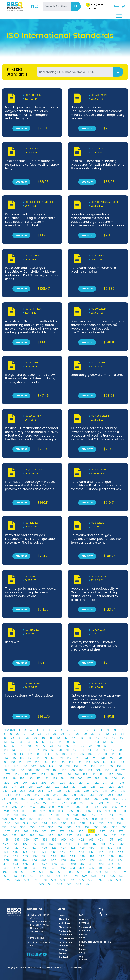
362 (87, 827)
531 (45, 880)
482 (92, 864)
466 (63, 860)
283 (119, 803)
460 (6, 860)
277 (64, 803)
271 (9, 803)
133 (37, 762)
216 (5, 787)
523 (94, 876)
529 (27, 880)
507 (80, 872)
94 (90, 750)
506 (70, 872)
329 (32, 819)
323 (102, 815)
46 (90, 738)
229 (121, 787)
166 (73, 770)
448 (16, 856)
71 (36, 746)
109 (90, 754)
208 (63, 783)
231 (14, 791)
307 (89, 811)
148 (42, 766)
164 (55, 770)
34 (122, 734)
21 (25, 734)
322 (93, 815)
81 (113, 746)
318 (58, 815)
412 (51, 844)
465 (54, 860)
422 (16, 848)
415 (77, 844)
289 (51, 807)
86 (29, 750)
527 (8, 880)
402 (81, 840)
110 (98, 754)
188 (14, 779)
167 (81, 770)
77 (83, 746)
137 (71, 762)
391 (106, 836)
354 (13, 827)
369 (26, 831)
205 (35, 783)
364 (105, 827)
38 (28, 738)
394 (8, 840)
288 (42, 807)
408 (15, 844)
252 (83, 795)
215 (122, 783)
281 (101, 803)
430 (92, 848)
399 (54, 840)
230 (5, 791)
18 (4, 734)
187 (5, 779)
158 (5, 770)
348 (82, 823)
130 (13, 762)
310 (116, 811)
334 (76, 819)
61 (82, 742)
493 (72, 868)
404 (101, 840)
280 (92, 803)
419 (112, 844)
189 (22, 779)
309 (107, 811)
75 (67, 746)
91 (68, 750)
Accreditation (66, 938)
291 (69, 807)
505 (61, 872)
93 (82, 750)
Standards (65, 927)
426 (54, 848)
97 (113, 750)
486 (7, 868)
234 (41, 791)
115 (14, 758)
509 (98, 872)
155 (102, 766)
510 (107, 872)
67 (6, 746)
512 (124, 872)
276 (55, 803)
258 (14, 799)
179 (60, 774)
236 (59, 791)
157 (119, 766)
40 (43, 738)
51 (6, 742)
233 (32, 791)
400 (63, 840)
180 (69, 774)
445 (111, 852)
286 (24, 807)
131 (21, 762)
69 (21, 746)
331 (50, 819)
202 (7, 783)
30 (93, 734)
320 (75, 815)
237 (68, 791)
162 (38, 770)
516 (32, 876)
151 (68, 766)
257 (4, 799)
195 (72, 779)
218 (22, 787)
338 (113, 819)
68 (14, 746)
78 (90, 746)
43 (66, 738)
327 (14, 819)
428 (73, 848)
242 (114, 791)
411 (42, 844)
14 (101, 730)
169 (99, 770)
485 (120, 864)
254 (101, 795)
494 (82, 868)
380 (5, 836)
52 (13, 742)
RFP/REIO (84, 923)
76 (75, 746)
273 (27, 803)
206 (44, 783)
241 (105, 791)
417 (94, 844)
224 (75, 787)
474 (15, 864)
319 (67, 815)
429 (82, 848)
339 (122, 819)
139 (88, 762)
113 (121, 754)
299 (16, 811)
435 (15, 852)
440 (63, 852)
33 (115, 734)
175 (26, 774)
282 (110, 803)
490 (45, 868)
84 (14, 750)
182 (85, 774)
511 (116, 872)
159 (13, 770)
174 (17, 774)
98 (120, 750)
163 (47, 770)
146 (25, 766)
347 (73, 823)
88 (45, 750)
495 (91, 868)
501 (23, 872)
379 (121, 831)
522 (84, 876)
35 (5, 738)
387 (69, 836)
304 (61, 811)
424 (35, 848)
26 (63, 734)
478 (54, 864)
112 (113, 754)
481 (82, 864)
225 (84, 787)
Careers (83, 919)
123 (77, 758)
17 (122, 730)
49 (114, 738)
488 (26, 868)
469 (92, 860)
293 (87, 807)
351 (110, 823)
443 (91, 852)
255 (111, 795)
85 (22, 750)
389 (88, 836)
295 (105, 807)
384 (41, 836)
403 (91, 840)
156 (111, 766)
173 (8, 774)
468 (83, 860)
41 (51, 738)
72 (44, 746)
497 (110, 868)
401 (72, 840)
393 (123, 836)
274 (36, 803)
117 (30, 758)
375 (81, 831)
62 (89, 742)
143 (122, 762)
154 (93, 766)
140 (96, 762)
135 (54, 762)
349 (92, 823)
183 (94, 774)
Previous (9, 730)
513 (6, 876)
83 (6, 750)
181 (77, 774)
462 (25, 860)
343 (35, 823)
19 (11, 734)
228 (112, 787)
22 (32, 734)
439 (53, 852)
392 (114, 836)
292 (78, 807)
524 (103, 876)
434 (6, 852)
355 (23, 827)
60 (75, 742)
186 (120, 774)
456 (92, 856)
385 (51, 836)
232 (23, 791)
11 (81, 730)
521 (76, 876)
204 (25, 783)
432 (110, 848)
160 (22, 770)
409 (25, 844)
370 (35, 831)
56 (44, 742)
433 (119, 848)
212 (97, 783)
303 (52, 811)
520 (67, 876)
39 (35, 738)
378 (112, 831)
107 (73, 754)
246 (27, 795)
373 (62, 831)
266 (87, 799)
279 (83, 803)
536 (91, 880)
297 (124, 807)
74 (59, 746)
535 (81, 880)
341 (17, 823)
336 (95, 819)
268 (106, 799)
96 (105, 750)
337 (104, 819)
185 (111, 774)
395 (17, 840)
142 (113, 762)
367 (8, 831)
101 (22, 754)
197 (89, 779)
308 (98, 811)
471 (111, 860)
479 (64, 864)
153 (85, 766)
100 (14, 754)
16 (115, 730)
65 (113, 742)
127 (111, 758)
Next (89, 884)
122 (69, 758)
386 (60, 836)
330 (41, 819)
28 (78, 734)
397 (36, 840)
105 (56, 754)
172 (123, 770)
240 (96, 791)
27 (70, 734)
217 (14, 787)
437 (34, 852)
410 (34, 844)
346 (63, 823)
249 (56, 795)
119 (45, 758)
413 (59, 844)
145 (16, 766)
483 (101, 864)
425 (44, 848)
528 (17, 880)
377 (102, 831)
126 (103, 758)
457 (101, 856)
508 (89, 872)
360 (69, 827)
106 (64, 754)
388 (79, 836)
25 (55, 734)
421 (7, 848)
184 (102, 774)
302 (42, 811)
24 (47, 734)
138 (80, 762)
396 (26, 840)
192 (47, 779)
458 (111, 856)
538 (109, 880)
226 (93, 787)
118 (37, 758)
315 (33, 815)
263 (59, 799)
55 (36, 742)
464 (44, 860)
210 (81, 783)
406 (120, 840)
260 (32, 799)
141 (105, 762)
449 (25, 856)
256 (120, 795)
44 (74, 738)
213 (105, 783)
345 (54, 823)
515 (23, 876)
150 (60, 766)
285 (14, 807)
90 (60, 750)
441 (72, 852)
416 (86, 844)
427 (63, 848)
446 (121, 852)
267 (96, 799)
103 (38, 754)
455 (82, 856)
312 (8, 815)
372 (53, 831)
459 (121, 856)
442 (81, 852)
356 (32, 827)
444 (101, 852)
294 (96, 807)
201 (123, 779)
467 (73, 860)
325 (120, 815)
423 (25, 848)
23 (40, 734)
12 (87, 730)
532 (53, 880)
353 (4, 827)
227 (102, 787)
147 (34, 766)
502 (32, 872)
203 (16, 783)
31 (100, 734)
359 (60, 827)
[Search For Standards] (57, 6)
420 (121, 844)
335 (85, 819)
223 (66, 787)
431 (101, 848)
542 (59, 884)
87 (37, 750)
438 (44, 852)
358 (51, 827)
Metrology (64, 923)
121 (61, 758)
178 (52, 774)
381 (14, 836)
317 (50, 815)
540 (41, 884)
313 (16, 815)
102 (30, 754)
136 (63, 762)
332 (58, 819)
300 (25, 811)
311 (124, 811)
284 (5, 807)
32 (107, 734)
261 (41, 799)
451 (44, 856)
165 (64, 770)
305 (70, 811)
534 (72, 880)
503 (42, 872)
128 (120, 758)
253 (92, 795)
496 (101, 868)
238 (77, 791)
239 (86, 791)
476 (35, 864)
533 (63, 880)
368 (17, 831)
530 (36, 880)
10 (74, 730)
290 (61, 807)
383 (32, 836)
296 (114, 807)
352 (119, 823)
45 (82, 738)
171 (115, 770)
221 (48, 787)
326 (4, 819)
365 (115, 827)
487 (16, 868)
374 (71, 831)
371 (44, 831)
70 (29, 746)
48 (106, 738)
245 (18, 795)
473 (6, 864)
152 (76, 766)
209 (72, 783)
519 (58, 876)
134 (46, 762)
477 (44, 864)
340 (8, 823)
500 (14, 872)
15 (108, 730)
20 (18, 734)
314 (24, 815)
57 (52, 742)
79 (98, 746)
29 (85, 734)
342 (26, 823)
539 (118, 880)
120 (53, 758)
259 (23, 799)
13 (94, 730)
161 (30, 770)
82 (120, 746)
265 (78, 799)
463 (34, 860)
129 (4, 762)
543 (69, 884)
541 (50, 884)
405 (110, 840)
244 (8, 795)
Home (62, 915)
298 (7, 811)
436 (25, 852)
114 (6, 758)
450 (35, 856)
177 (43, 774)
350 (101, 823)
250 (65, 795)
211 (89, 783)
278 (74, 803)
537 (100, 880)
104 (47, 754)
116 (22, 758)
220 (39, 787)
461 (16, 860)
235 (50, 791)
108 (82, 754)
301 (34, 811)
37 (20, 738)
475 (25, 864)
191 (39, 779)
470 (102, 860)
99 (6, 754)
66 (121, 742)
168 (90, 770)
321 (84, 815)
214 (113, 783)
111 (106, 754)
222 (57, 787)
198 (97, 779)
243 (123, 791)
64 (105, 742)
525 (112, 876)
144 (7, 766)
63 (97, 742)
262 (50, 799)
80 (106, 746)
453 (63, 856)
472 (120, 860)
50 (121, 738)
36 (13, 738)
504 (51, 872)
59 (67, 742)
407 (6, 844)
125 (94, 758)
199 (106, 779)
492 (63, 868)
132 (29, 762)
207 (53, 783)
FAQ (81, 915)
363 (96, 827)
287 (33, 807)
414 (68, 844)
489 (36, 868)
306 (80, 811)
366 (124, 827)
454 (72, 856)
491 (54, 868)
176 (34, 774)
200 (115, 779)
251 (74, 795)
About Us (64, 919)
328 (23, 819)
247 (37, 795)
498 (120, 868)
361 (78, 827)
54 (28, 742)
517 (41, 876)
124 (86, 758)
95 (97, 750)
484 (111, 864)
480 (73, 864)
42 (58, 738)
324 (111, 815)
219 (31, 787)
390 (97, 836)
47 (98, 738)
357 (41, 827)
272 (18, 803)
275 (46, 803)
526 (122, 876)
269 (115, 799)
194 (63, 779)
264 (68, 799)
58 (59, 742)
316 (41, 815)
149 (51, 766)
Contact (63, 957)
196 (80, 779)
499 (5, 872)
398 (45, 840)
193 (55, 779)
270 (124, 799)
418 (103, 844)
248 (46, 795)
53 (20, 742)
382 (23, 836)
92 (75, 750)
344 (44, 823)
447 (6, 856)
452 (53, 856)
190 (31, 779)
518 (49, 876)
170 (107, 770)
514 (15, 876)
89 (53, 750)
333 (67, 819)
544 (79, 884)
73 (51, 746)
